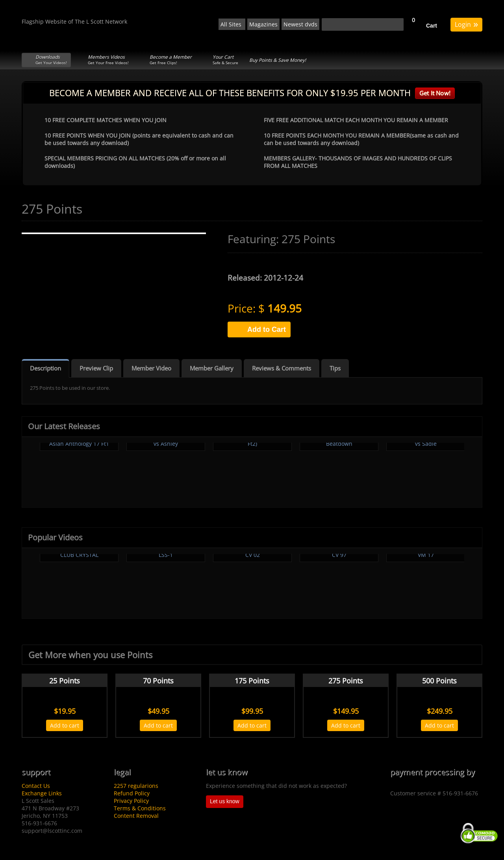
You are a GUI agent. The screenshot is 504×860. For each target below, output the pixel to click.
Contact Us (36, 786)
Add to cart (65, 725)
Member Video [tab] (151, 368)
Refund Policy (132, 793)
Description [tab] (45, 368)
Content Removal (136, 816)
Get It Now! (435, 93)
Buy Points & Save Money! (278, 60)
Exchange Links (42, 793)
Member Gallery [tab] (212, 368)
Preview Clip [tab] (96, 368)
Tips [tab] (335, 368)
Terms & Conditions (140, 808)
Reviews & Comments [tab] (282, 368)
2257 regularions (136, 786)
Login (466, 24)
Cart (432, 26)
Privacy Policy (131, 801)
